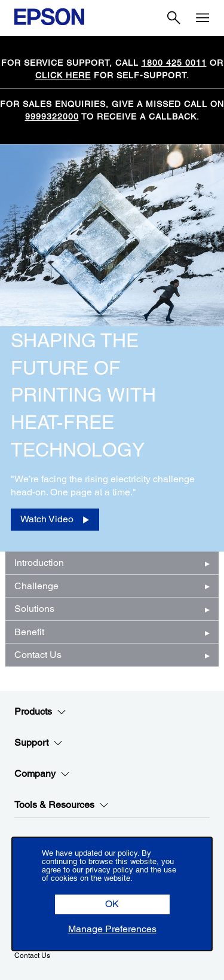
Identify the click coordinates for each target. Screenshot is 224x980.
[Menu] (202, 18)
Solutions (34, 609)
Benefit (29, 632)
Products (40, 712)
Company (42, 774)
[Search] (174, 18)
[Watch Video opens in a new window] (55, 520)
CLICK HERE (63, 75)
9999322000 (52, 117)
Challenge (36, 586)
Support (39, 743)
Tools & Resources (62, 805)
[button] (112, 904)
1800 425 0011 (174, 63)
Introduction (39, 563)
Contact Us (38, 655)
